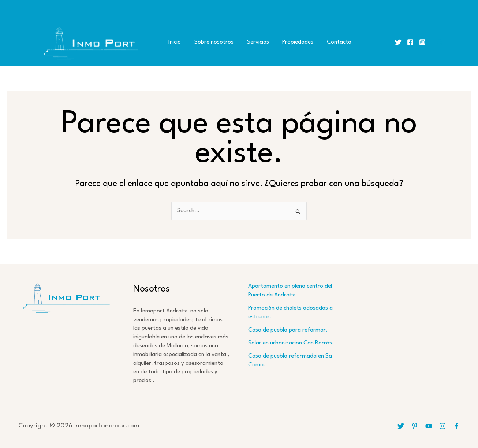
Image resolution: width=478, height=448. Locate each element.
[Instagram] (422, 42)
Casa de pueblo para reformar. (288, 330)
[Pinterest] (415, 426)
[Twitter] (398, 42)
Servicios (252, 42)
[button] (440, 42)
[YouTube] (429, 426)
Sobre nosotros (210, 42)
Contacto (328, 42)
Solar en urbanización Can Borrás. (291, 343)
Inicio (173, 42)
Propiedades (289, 42)
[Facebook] (410, 42)
